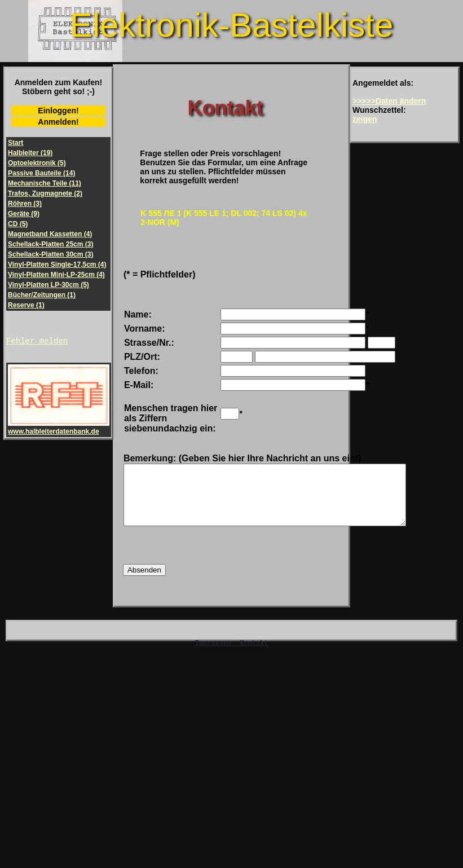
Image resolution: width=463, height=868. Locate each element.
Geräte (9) (24, 214)
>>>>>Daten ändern (389, 101)
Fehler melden (37, 342)
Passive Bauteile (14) (41, 173)
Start (16, 143)
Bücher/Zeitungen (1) (42, 295)
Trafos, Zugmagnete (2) (45, 193)
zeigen (365, 119)
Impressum (215, 658)
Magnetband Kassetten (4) (50, 234)
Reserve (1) (26, 305)
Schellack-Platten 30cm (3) (50, 254)
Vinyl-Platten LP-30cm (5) (48, 285)
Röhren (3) (25, 204)
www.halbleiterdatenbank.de (59, 429)
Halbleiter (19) (30, 153)
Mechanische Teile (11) (45, 183)
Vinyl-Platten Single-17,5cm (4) (57, 265)
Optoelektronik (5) (37, 163)
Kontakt (225, 108)
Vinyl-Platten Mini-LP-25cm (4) (56, 275)
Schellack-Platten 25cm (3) (50, 244)
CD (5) (18, 224)
